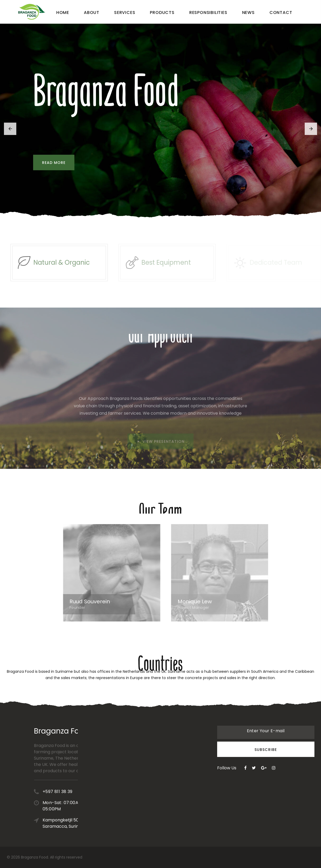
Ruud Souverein (96, 601)
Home (63, 12)
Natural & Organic (68, 262)
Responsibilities (208, 12)
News (248, 12)
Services (125, 12)
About (92, 12)
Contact (281, 12)
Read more (53, 163)
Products (162, 12)
